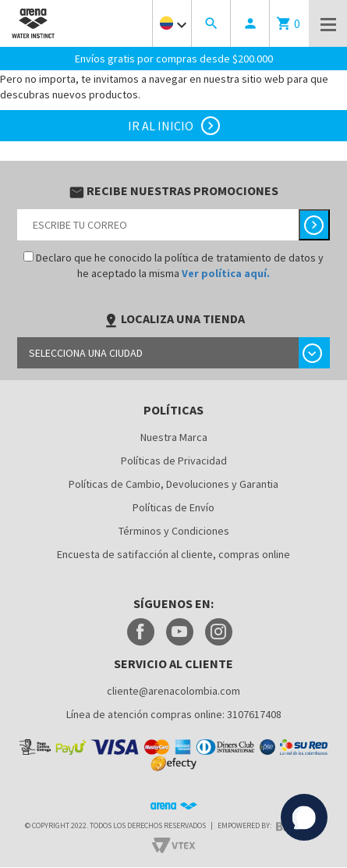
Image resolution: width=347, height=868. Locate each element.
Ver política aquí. (226, 272)
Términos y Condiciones (174, 530)
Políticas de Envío (173, 507)
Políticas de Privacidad (174, 460)
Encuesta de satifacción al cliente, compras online (173, 553)
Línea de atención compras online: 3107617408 (174, 713)
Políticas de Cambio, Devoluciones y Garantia (173, 483)
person (250, 23)
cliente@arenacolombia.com (173, 690)
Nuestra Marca (174, 436)
